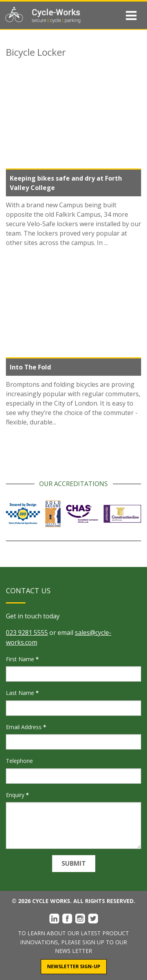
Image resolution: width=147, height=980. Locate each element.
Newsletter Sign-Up (74, 966)
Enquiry (17, 795)
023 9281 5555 (27, 633)
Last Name (22, 693)
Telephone (19, 761)
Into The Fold (30, 367)
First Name (22, 659)
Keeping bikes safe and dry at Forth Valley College (66, 183)
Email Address (26, 727)
